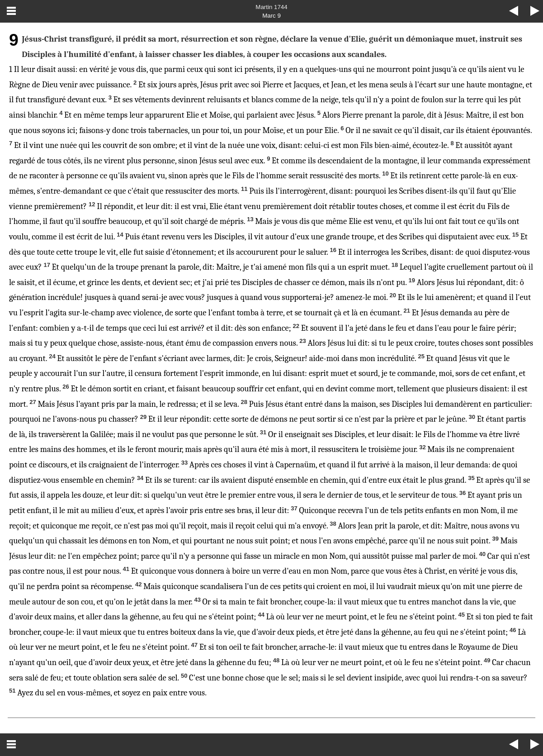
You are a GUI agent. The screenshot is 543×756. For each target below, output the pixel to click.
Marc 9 (271, 16)
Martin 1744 (271, 7)
